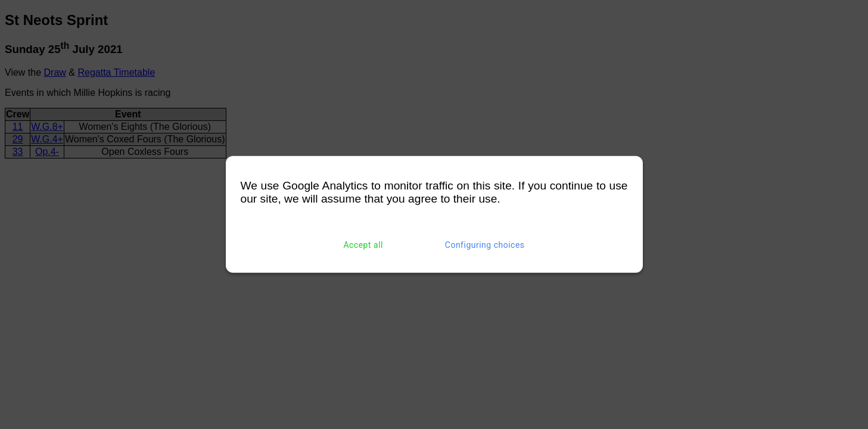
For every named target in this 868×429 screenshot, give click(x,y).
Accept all (363, 245)
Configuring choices (485, 245)
